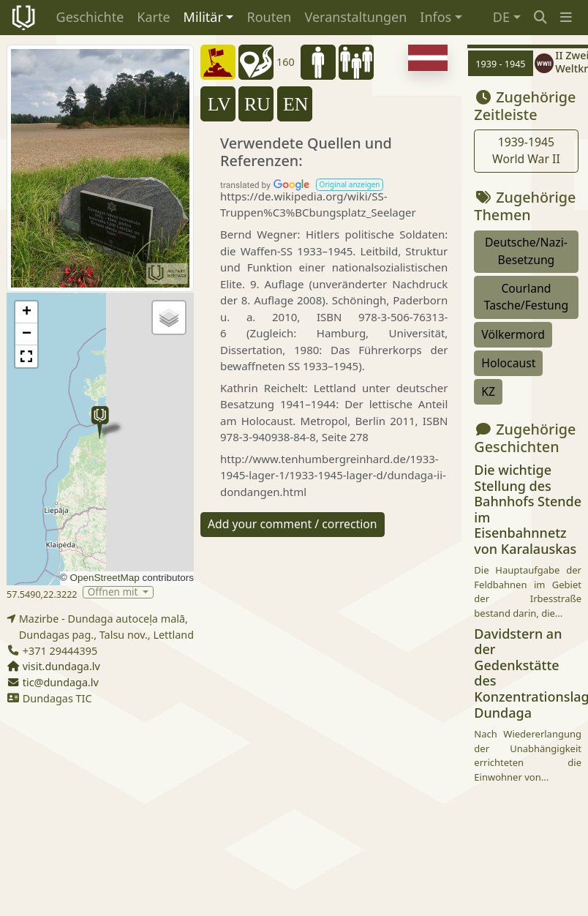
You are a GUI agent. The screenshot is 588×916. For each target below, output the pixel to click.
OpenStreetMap (104, 578)
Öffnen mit (114, 592)
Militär (203, 17)
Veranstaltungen (355, 17)
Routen (269, 17)
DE (501, 17)
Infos (436, 17)
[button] (566, 17)
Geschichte (90, 17)
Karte (153, 17)
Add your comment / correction (293, 524)
